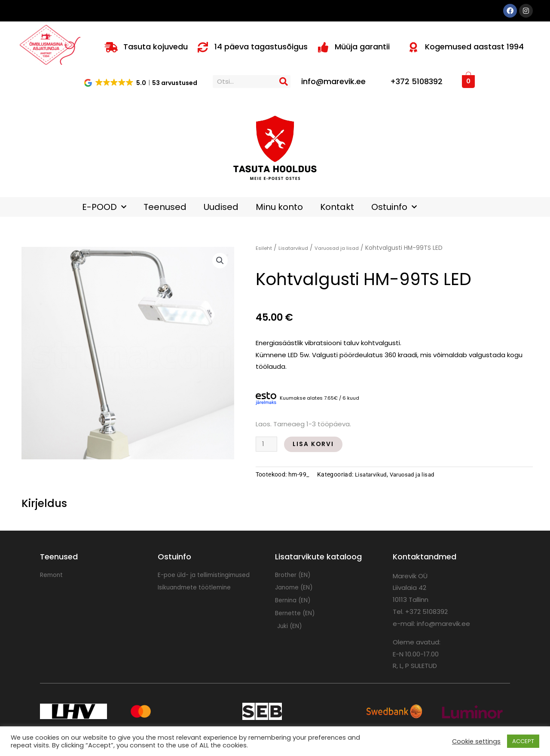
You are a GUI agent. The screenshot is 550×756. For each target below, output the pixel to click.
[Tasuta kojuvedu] (111, 47)
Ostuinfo (394, 207)
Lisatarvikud (298, 248)
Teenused (165, 207)
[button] (141, 82)
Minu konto (279, 207)
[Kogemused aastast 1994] (413, 47)
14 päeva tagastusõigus (261, 47)
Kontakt (337, 207)
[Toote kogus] (267, 444)
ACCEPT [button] (523, 741)
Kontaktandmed (425, 557)
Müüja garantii (362, 47)
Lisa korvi (317, 444)
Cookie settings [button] (476, 741)
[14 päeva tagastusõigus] (203, 47)
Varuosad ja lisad (347, 248)
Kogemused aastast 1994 (474, 47)
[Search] (284, 82)
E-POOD (104, 207)
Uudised (221, 207)
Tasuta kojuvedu (156, 47)
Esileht (265, 248)
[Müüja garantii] (323, 47)
